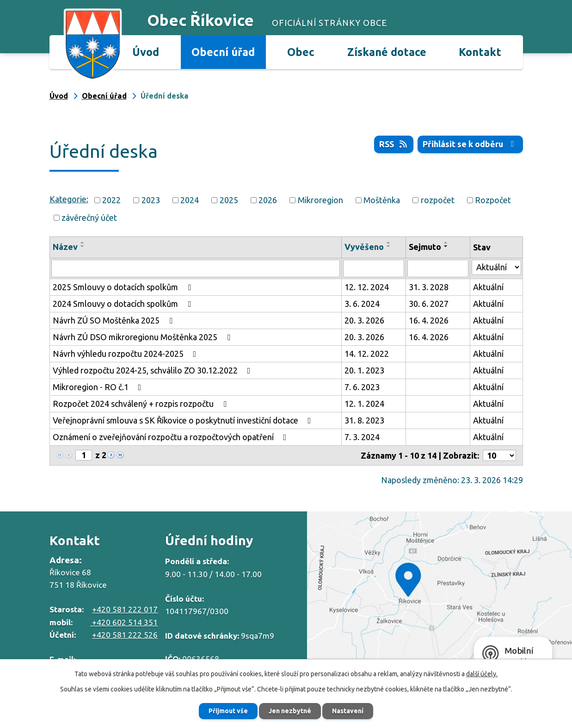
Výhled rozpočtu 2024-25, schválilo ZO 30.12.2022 (154, 370)
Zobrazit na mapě (440, 594)
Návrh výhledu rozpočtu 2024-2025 (126, 354)
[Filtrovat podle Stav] (496, 267)
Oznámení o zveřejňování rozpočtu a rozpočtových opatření (172, 437)
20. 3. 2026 (364, 320)
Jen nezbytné (290, 711)
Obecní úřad (223, 52)
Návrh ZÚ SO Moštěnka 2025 (114, 320)
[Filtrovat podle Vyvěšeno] (374, 268)
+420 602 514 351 (124, 622)
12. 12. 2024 (367, 287)
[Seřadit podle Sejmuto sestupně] (446, 246)
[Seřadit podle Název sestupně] (83, 246)
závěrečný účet (89, 218)
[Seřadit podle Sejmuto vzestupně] (446, 243)
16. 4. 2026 (429, 320)
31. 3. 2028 (429, 287)
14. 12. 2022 (367, 354)
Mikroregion (320, 200)
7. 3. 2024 (362, 437)
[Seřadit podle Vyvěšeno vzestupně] (389, 243)
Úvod (146, 52)
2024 (190, 200)
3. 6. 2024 (362, 304)
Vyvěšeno (364, 247)
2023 (151, 200)
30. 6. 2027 (429, 304)
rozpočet (438, 200)
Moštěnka (382, 200)
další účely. (482, 674)
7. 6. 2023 (362, 387)
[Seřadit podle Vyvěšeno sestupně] (389, 246)
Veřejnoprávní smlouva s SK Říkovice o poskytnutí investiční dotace (184, 420)
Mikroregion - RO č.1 (99, 387)
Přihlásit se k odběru (470, 144)
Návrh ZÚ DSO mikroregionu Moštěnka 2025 (143, 337)
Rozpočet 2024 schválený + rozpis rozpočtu (141, 404)
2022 (111, 200)
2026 (268, 200)
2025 (229, 200)
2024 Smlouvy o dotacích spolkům (124, 304)
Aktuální (488, 287)
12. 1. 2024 (364, 404)
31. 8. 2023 (364, 420)
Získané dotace (387, 52)
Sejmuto (425, 247)
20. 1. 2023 (364, 370)
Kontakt (480, 52)
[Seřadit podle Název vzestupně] (83, 243)
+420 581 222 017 (125, 609)
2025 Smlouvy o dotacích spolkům (124, 287)
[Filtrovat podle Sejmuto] (438, 268)
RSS (394, 144)
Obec (301, 52)
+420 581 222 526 (125, 635)
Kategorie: (69, 199)
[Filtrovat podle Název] (196, 268)
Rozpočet (493, 200)
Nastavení (348, 711)
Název (65, 247)
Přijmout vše (228, 711)
